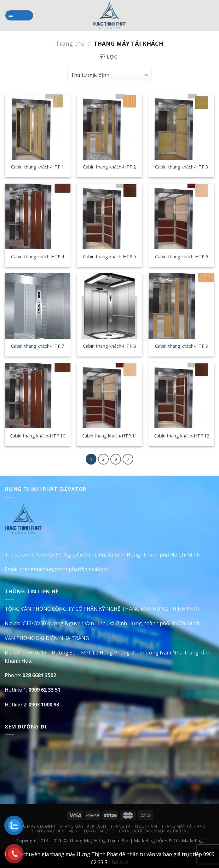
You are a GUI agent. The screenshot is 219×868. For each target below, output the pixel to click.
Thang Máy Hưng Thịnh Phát (100, 840)
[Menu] (19, 16)
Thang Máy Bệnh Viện (55, 831)
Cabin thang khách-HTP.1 (37, 167)
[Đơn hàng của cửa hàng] (109, 75)
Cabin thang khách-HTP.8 (109, 346)
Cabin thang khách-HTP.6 (182, 257)
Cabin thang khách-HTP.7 (37, 346)
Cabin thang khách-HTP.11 (109, 436)
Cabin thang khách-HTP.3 (182, 167)
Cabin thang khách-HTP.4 (37, 257)
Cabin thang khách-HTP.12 (182, 436)
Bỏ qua (120, 862)
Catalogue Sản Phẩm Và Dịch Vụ (154, 831)
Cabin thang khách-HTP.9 (182, 346)
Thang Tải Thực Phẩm (134, 826)
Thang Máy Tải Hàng (184, 826)
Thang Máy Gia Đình (33, 826)
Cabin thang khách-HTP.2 (109, 167)
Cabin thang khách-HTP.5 (109, 257)
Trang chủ (70, 43)
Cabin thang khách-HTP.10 (37, 436)
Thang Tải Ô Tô (98, 831)
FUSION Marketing (184, 840)
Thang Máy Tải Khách (83, 826)
